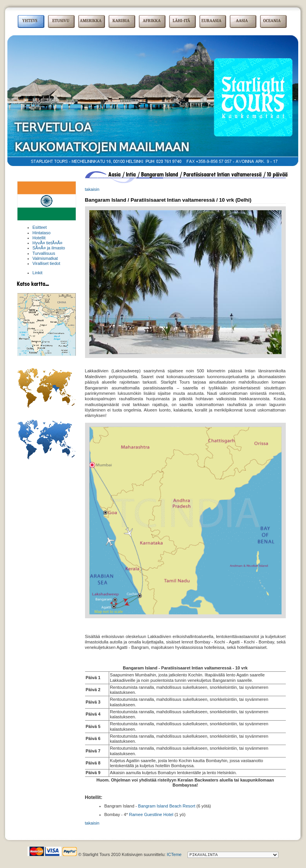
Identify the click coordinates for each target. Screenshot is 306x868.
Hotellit (39, 238)
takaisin (92, 189)
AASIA (242, 21)
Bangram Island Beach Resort (167, 806)
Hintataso (42, 233)
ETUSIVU (61, 21)
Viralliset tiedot (47, 263)
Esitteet (40, 227)
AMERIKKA (91, 21)
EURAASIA (212, 21)
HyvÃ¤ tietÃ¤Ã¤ (48, 243)
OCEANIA (272, 21)
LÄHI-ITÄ (182, 21)
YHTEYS (30, 21)
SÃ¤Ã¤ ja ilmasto (49, 248)
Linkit (38, 273)
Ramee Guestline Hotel (151, 814)
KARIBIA (121, 21)
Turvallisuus (44, 253)
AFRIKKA (152, 21)
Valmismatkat (45, 258)
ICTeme (174, 854)
